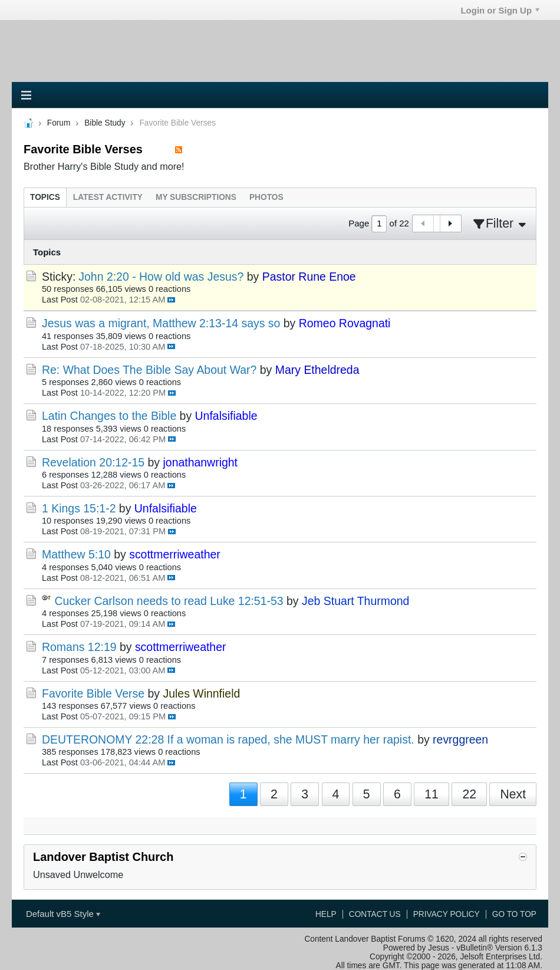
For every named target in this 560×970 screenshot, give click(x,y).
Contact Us (375, 914)
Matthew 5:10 (76, 554)
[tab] (45, 197)
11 (431, 794)
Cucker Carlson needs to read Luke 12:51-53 (169, 601)
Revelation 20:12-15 (93, 462)
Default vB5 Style (63, 914)
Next (513, 794)
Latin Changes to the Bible (109, 416)
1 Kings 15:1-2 (79, 508)
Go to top (514, 914)
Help (326, 914)
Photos (266, 197)
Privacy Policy (447, 914)
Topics (45, 197)
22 (469, 794)
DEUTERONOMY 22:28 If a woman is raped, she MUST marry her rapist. (228, 739)
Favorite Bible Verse (93, 693)
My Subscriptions (196, 197)
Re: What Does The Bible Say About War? (149, 370)
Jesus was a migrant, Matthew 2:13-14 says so (161, 323)
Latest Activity (108, 197)
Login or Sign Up (500, 10)
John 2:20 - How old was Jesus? (161, 277)
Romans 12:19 (79, 647)
